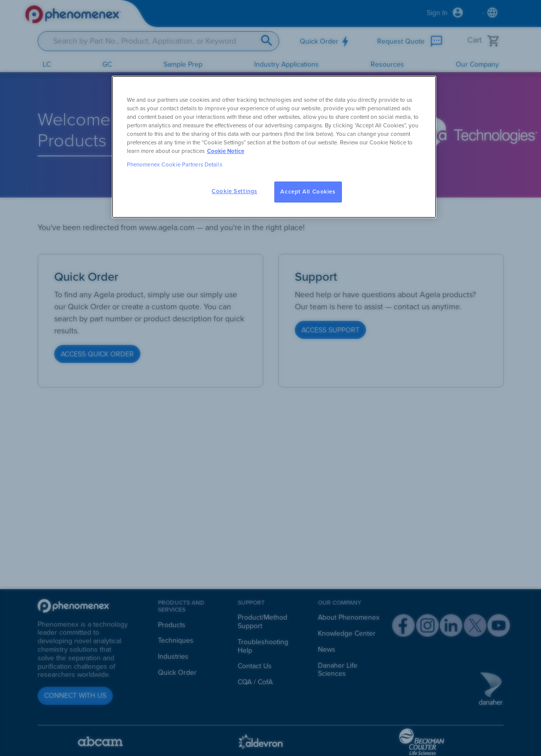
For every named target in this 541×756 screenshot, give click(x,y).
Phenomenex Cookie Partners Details (174, 165)
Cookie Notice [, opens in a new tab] (226, 151)
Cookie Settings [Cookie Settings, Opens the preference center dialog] (234, 191)
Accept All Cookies (308, 192)
